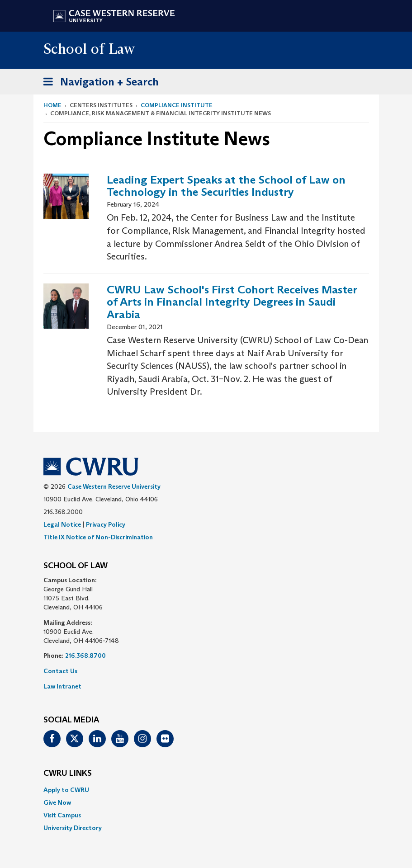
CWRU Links (68, 774)
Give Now (57, 802)
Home (52, 105)
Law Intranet (62, 686)
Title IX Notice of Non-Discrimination (98, 537)
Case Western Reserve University (114, 486)
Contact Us (60, 671)
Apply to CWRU (66, 790)
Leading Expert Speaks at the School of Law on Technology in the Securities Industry (226, 186)
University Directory (73, 828)
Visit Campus (62, 815)
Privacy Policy (106, 524)
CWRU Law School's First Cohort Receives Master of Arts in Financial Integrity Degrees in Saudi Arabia (232, 302)
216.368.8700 (85, 656)
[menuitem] (206, 790)
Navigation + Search (98, 83)
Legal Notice (62, 524)
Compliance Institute (177, 105)
